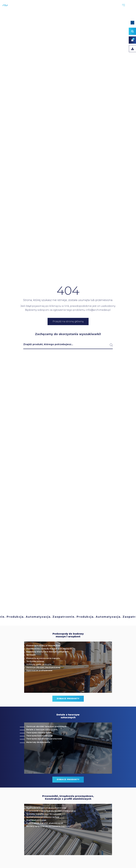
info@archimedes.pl (98, 310)
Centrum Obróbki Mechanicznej (43, 677)
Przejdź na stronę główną (68, 321)
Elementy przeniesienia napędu (43, 668)
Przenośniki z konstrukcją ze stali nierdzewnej (51, 821)
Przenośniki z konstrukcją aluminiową (46, 818)
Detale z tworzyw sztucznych (42, 738)
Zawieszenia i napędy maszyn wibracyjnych (49, 657)
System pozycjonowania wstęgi (43, 827)
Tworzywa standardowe (39, 741)
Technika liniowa (35, 671)
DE (133, 9)
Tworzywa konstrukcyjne (40, 744)
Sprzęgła (31, 664)
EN (129, 9)
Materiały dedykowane (38, 752)
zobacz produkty (68, 707)
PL (125, 9)
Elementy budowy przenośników (43, 654)
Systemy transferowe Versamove (44, 824)
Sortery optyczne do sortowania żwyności (48, 836)
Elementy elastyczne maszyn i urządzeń (47, 661)
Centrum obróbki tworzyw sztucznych (46, 735)
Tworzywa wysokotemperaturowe (44, 747)
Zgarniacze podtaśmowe (39, 680)
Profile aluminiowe (36, 830)
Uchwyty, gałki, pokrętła (39, 674)
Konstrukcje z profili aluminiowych (45, 833)
